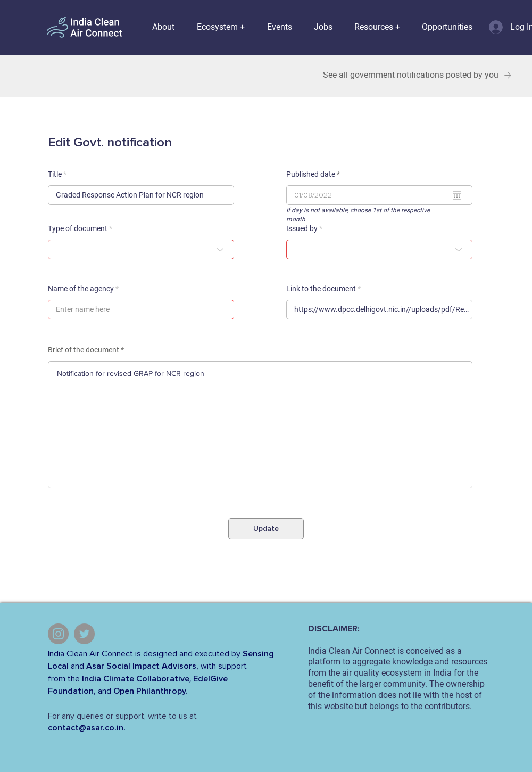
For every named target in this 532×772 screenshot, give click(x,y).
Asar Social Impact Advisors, (142, 666)
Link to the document (321, 289)
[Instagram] (58, 634)
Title (55, 174)
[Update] (266, 529)
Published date (315, 174)
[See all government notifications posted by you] (416, 75)
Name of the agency (81, 289)
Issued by (302, 228)
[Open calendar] (457, 195)
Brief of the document (84, 350)
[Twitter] (84, 634)
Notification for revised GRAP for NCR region (260, 425)
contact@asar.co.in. (87, 728)
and (77, 666)
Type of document (78, 228)
